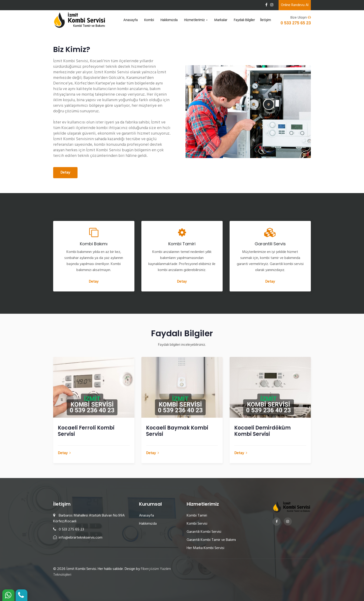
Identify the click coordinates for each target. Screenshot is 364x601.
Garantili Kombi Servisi (204, 532)
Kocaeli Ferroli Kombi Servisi (86, 431)
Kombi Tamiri (197, 516)
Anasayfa (130, 20)
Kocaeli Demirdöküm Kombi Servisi (262, 431)
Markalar (221, 20)
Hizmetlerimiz (195, 20)
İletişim (265, 20)
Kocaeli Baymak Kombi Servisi (177, 431)
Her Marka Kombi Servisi (205, 548)
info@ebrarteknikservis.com (78, 538)
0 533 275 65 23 (296, 23)
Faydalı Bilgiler (244, 20)
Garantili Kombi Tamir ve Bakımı (211, 540)
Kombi (149, 20)
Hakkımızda (169, 20)
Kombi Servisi (197, 524)
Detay (65, 173)
